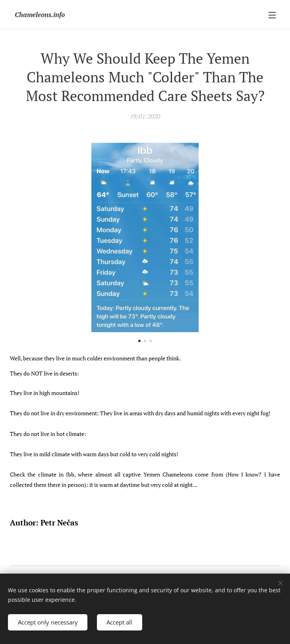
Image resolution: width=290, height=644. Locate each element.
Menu (272, 15)
